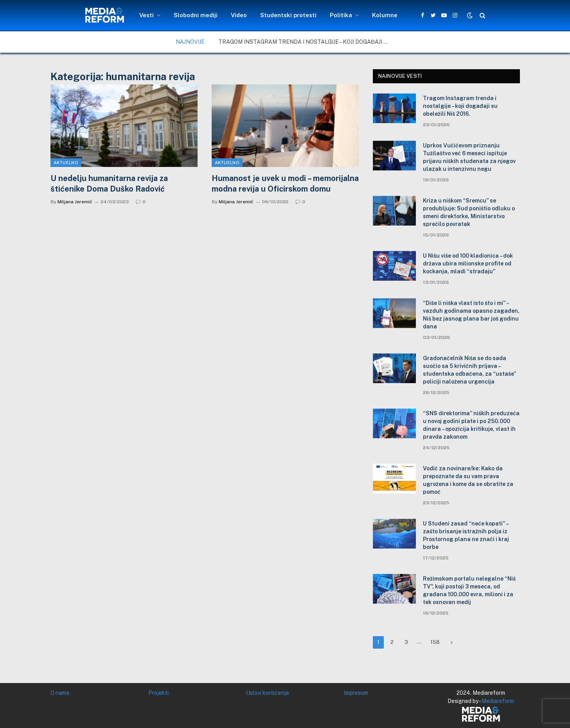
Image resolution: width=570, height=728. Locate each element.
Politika (341, 15)
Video (239, 15)
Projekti (158, 693)
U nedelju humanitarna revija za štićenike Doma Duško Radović (109, 184)
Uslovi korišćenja (267, 693)
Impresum (356, 693)
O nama (60, 693)
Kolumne (385, 15)
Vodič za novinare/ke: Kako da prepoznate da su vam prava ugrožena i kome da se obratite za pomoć (468, 480)
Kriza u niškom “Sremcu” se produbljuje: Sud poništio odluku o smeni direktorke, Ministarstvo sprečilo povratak (469, 212)
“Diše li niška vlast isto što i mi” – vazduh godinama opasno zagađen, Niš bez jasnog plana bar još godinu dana (471, 315)
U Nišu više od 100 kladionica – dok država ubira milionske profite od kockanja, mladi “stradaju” (468, 264)
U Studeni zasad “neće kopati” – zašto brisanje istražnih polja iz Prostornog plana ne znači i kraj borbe (466, 535)
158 (435, 642)
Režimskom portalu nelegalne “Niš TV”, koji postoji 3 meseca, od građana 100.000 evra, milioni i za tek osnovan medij (469, 590)
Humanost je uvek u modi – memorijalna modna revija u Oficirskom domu (285, 184)
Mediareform (498, 701)
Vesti (147, 15)
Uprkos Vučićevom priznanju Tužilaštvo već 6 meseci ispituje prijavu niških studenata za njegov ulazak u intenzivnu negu (469, 157)
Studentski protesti (288, 15)
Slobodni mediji (196, 15)
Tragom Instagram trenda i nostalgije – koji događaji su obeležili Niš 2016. (306, 42)
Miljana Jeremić (75, 202)
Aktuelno (66, 163)
